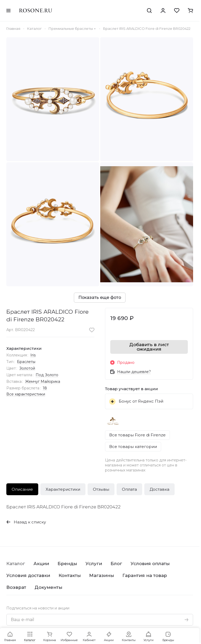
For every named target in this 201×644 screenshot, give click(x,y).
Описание (22, 489)
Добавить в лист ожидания (149, 347)
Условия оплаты (150, 564)
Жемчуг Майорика (43, 381)
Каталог (16, 564)
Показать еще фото (100, 297)
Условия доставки (28, 575)
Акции (41, 564)
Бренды (67, 564)
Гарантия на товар (145, 575)
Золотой (27, 368)
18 (45, 388)
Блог (116, 564)
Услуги (94, 564)
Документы (48, 587)
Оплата (129, 489)
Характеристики (63, 489)
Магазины (102, 575)
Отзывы (101, 489)
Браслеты (26, 362)
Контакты (70, 575)
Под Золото (47, 375)
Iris (33, 355)
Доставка (159, 489)
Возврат (16, 587)
